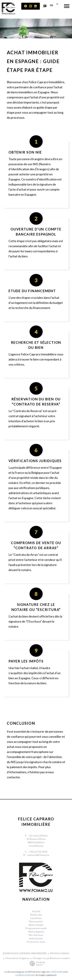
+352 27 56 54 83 (38, 852)
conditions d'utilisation (25, 975)
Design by (37, 963)
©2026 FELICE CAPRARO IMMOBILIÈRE (25, 953)
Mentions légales (60, 953)
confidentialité (56, 972)
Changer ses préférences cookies (51, 958)
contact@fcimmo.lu (38, 855)
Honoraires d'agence (17, 958)
